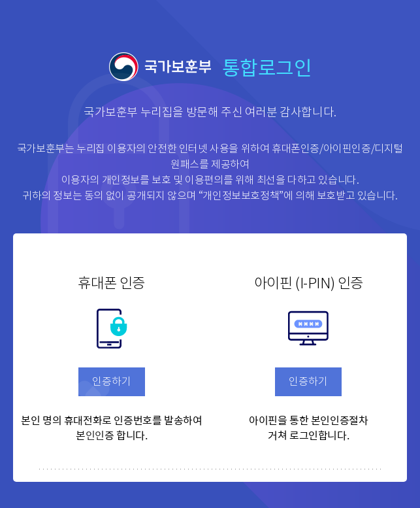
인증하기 (112, 381)
